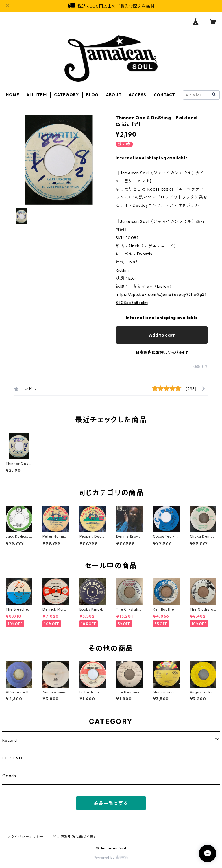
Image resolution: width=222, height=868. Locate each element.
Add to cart (162, 335)
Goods (9, 776)
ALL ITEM (37, 95)
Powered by (111, 857)
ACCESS (138, 95)
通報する (201, 367)
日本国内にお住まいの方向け (162, 352)
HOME (12, 95)
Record (10, 740)
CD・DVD (12, 758)
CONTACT (165, 95)
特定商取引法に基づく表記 (75, 837)
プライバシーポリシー (25, 837)
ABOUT (114, 95)
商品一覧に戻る (111, 803)
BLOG (92, 95)
